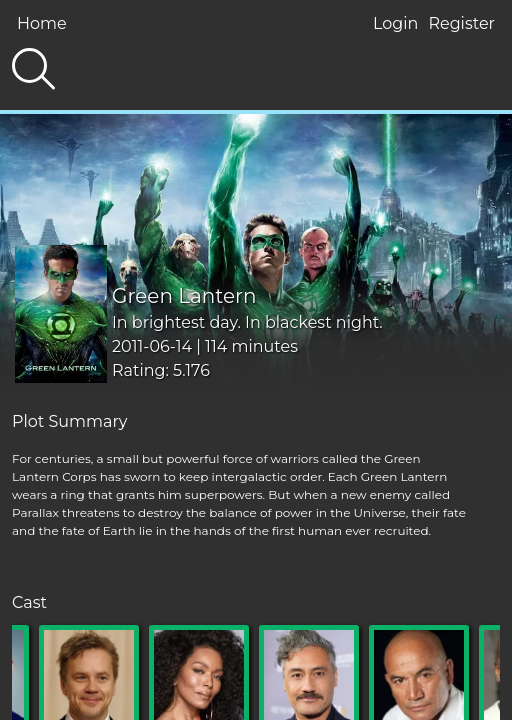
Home (42, 23)
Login (395, 23)
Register (461, 23)
